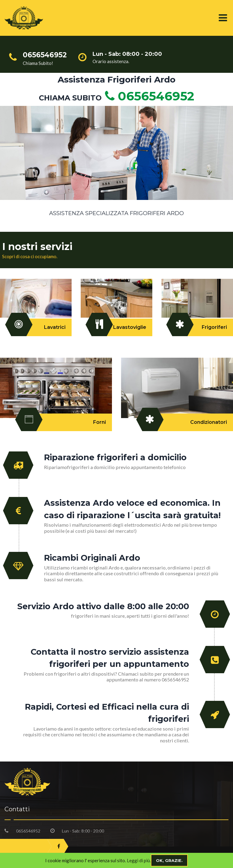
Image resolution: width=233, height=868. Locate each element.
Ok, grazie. (169, 860)
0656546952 (148, 96)
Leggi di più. (139, 860)
